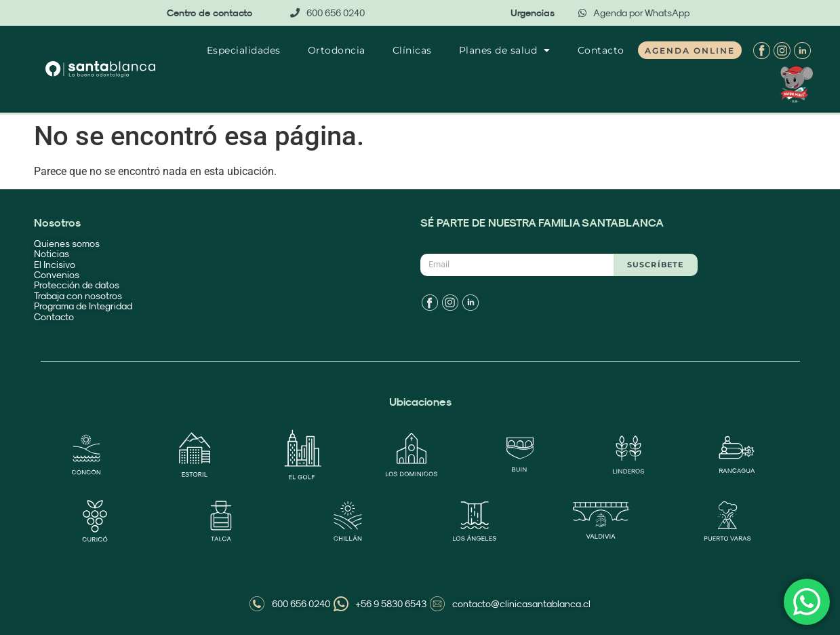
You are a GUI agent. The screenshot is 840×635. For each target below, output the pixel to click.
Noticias (52, 254)
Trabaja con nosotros (78, 296)
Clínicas (412, 50)
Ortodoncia (337, 50)
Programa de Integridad (84, 306)
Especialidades (244, 50)
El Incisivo (55, 265)
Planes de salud (505, 50)
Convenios (57, 275)
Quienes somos (67, 244)
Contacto (601, 50)
